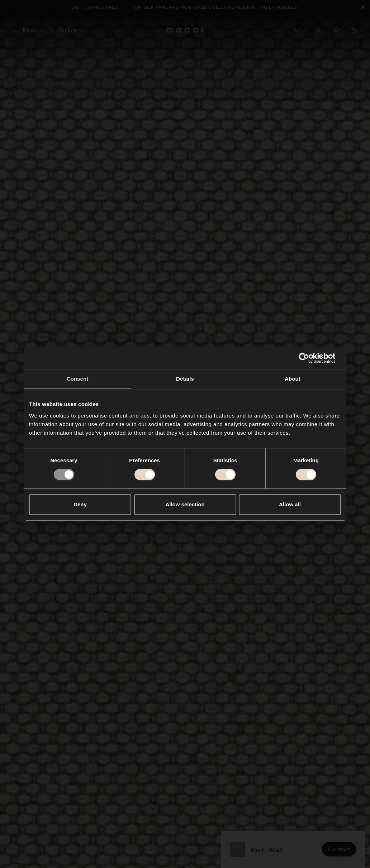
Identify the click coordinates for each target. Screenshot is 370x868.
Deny (80, 504)
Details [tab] (185, 379)
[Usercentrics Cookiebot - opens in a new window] (310, 358)
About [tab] (293, 379)
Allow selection (185, 504)
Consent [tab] (78, 379)
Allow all (290, 504)
